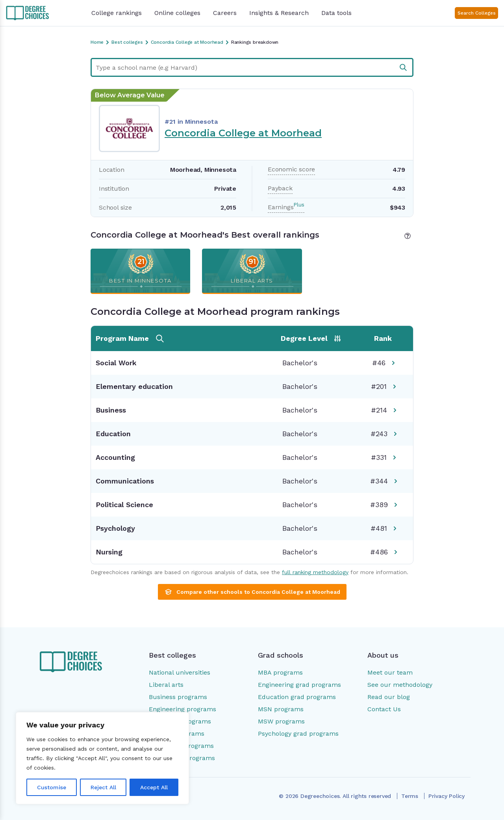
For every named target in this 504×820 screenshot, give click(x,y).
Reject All (103, 787)
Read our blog (389, 697)
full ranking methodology (315, 572)
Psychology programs (181, 746)
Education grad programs (297, 697)
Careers (225, 13)
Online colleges (177, 13)
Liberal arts (166, 685)
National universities (180, 672)
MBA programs (280, 672)
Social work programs (182, 758)
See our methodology (400, 685)
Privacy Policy (447, 796)
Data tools (336, 13)
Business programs (178, 697)
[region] (102, 758)
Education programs (180, 721)
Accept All (154, 787)
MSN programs (281, 709)
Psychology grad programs (298, 734)
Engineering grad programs (299, 685)
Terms (410, 796)
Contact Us (384, 709)
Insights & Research (279, 13)
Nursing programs (177, 734)
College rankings (117, 13)
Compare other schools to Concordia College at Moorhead (252, 592)
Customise (52, 787)
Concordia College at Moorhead (243, 133)
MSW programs (281, 721)
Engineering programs (183, 709)
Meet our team (390, 672)
